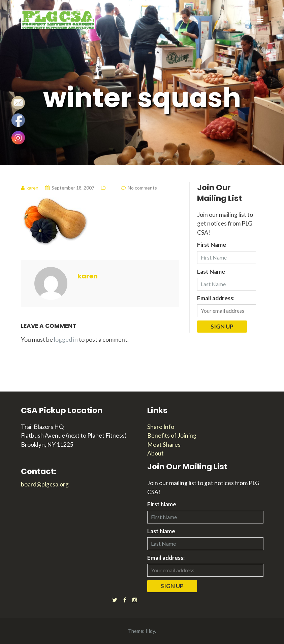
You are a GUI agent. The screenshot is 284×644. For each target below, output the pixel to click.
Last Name (211, 272)
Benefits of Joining (172, 435)
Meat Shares (164, 445)
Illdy (150, 631)
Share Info (161, 427)
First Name (212, 245)
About (155, 453)
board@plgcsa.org (45, 484)
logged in (66, 340)
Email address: (216, 298)
